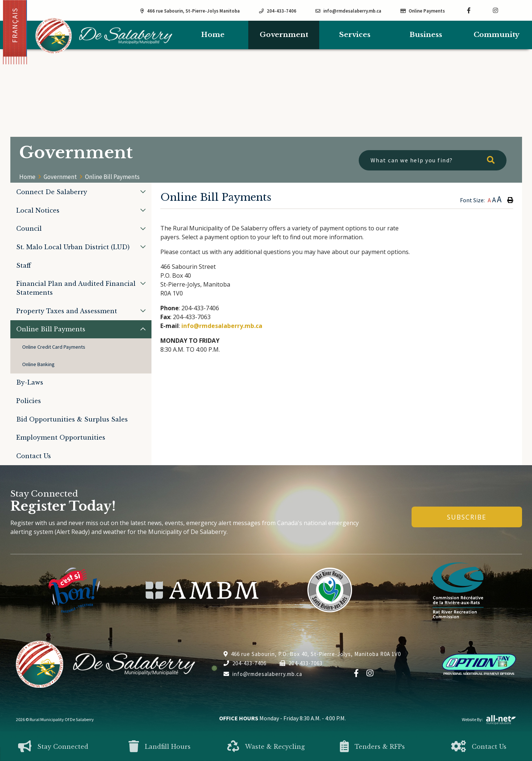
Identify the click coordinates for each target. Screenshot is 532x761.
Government (60, 177)
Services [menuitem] (355, 35)
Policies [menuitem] (29, 401)
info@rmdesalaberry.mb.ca (222, 326)
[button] (143, 192)
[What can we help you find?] (433, 160)
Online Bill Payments (112, 177)
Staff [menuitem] (24, 265)
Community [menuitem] (497, 35)
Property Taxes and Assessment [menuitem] (67, 311)
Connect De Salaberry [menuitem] (52, 192)
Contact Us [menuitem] (34, 456)
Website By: (489, 719)
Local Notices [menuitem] (38, 210)
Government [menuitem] (284, 35)
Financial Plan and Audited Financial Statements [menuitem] (76, 288)
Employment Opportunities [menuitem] (61, 437)
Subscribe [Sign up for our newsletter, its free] (467, 517)
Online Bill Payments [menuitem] (51, 329)
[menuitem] (213, 35)
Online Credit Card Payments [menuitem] (54, 347)
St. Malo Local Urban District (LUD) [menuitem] (73, 247)
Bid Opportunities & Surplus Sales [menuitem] (72, 419)
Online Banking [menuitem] (38, 364)
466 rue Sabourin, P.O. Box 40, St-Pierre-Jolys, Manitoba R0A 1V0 (312, 654)
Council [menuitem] (29, 229)
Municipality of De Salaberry (104, 36)
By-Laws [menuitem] (30, 382)
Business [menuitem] (426, 35)
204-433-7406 (245, 663)
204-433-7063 (301, 663)
